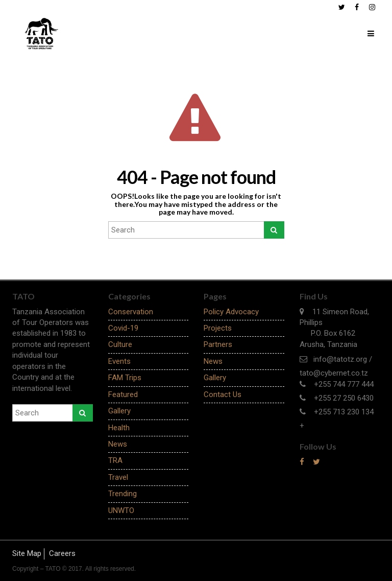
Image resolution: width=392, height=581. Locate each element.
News (118, 444)
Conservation (131, 312)
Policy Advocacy (231, 312)
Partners (218, 344)
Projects (218, 328)
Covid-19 (123, 328)
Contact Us (223, 394)
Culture (120, 344)
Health (119, 428)
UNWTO (121, 510)
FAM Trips (125, 378)
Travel (118, 477)
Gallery (119, 411)
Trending (122, 494)
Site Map (27, 553)
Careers (62, 553)
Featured (123, 394)
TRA (115, 460)
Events (119, 361)
